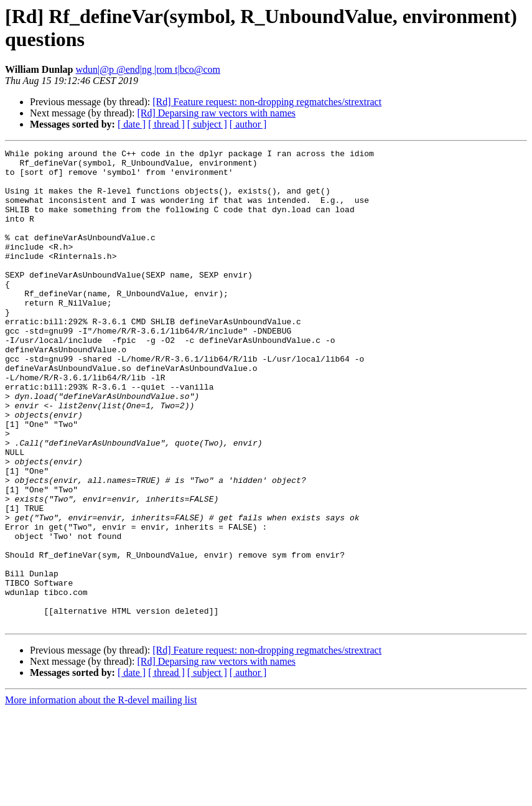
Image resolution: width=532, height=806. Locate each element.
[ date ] (132, 124)
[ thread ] (166, 124)
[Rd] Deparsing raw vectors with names (216, 113)
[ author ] (248, 124)
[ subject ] (207, 124)
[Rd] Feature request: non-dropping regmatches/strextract (267, 102)
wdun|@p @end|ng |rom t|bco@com (148, 69)
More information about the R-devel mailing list (101, 795)
